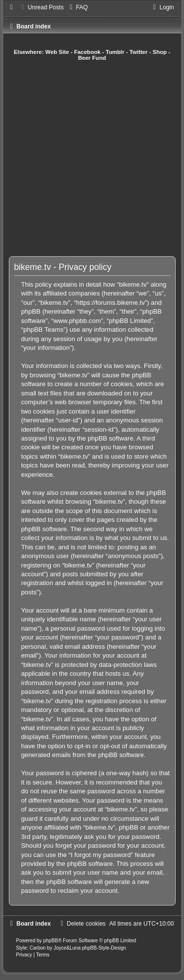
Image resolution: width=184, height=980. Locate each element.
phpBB (51, 941)
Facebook (87, 52)
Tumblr (115, 52)
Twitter (139, 52)
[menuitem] (41, 7)
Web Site (57, 52)
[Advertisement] (92, 159)
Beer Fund (92, 58)
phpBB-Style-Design (104, 948)
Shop (160, 52)
